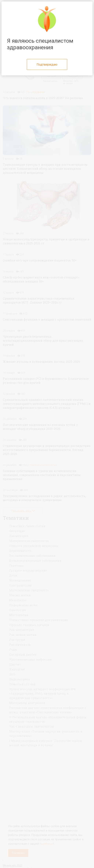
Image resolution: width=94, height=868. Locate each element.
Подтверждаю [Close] (47, 64)
